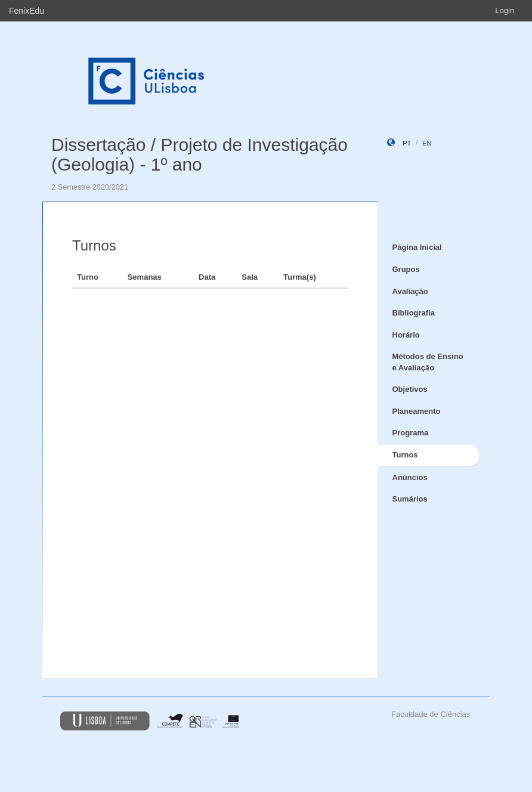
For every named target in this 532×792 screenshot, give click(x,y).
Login (505, 10)
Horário (406, 335)
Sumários (410, 499)
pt (407, 143)
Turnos (405, 455)
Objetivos (410, 389)
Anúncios (410, 477)
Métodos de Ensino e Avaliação (428, 362)
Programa (411, 433)
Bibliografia (414, 313)
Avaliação (410, 291)
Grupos (406, 269)
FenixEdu (27, 11)
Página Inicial (417, 247)
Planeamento (417, 411)
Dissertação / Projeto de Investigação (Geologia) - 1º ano (199, 154)
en (427, 143)
